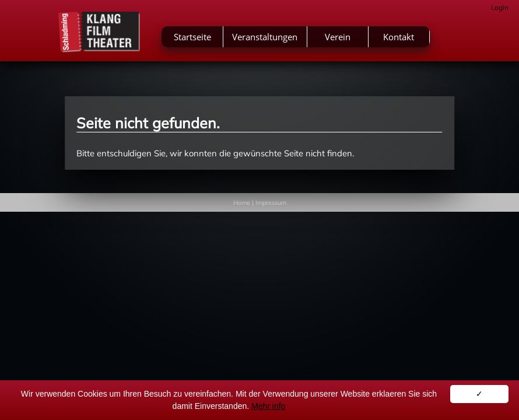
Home (242, 202)
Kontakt (399, 37)
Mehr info (268, 406)
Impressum (271, 202)
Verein (338, 37)
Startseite (192, 37)
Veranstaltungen (265, 37)
